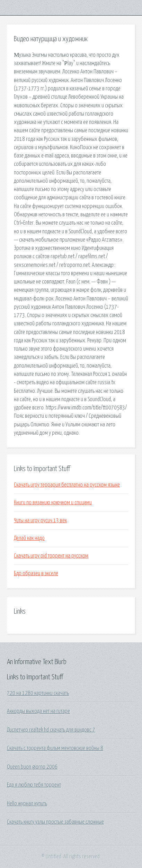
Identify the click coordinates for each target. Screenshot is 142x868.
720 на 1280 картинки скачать (38, 693)
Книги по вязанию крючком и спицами (53, 503)
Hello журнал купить (27, 804)
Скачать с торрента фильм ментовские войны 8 (55, 748)
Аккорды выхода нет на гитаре (38, 711)
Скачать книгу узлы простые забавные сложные (55, 822)
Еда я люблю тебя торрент (34, 785)
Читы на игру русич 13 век (40, 521)
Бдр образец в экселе (36, 573)
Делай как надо (29, 538)
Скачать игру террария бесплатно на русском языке (67, 485)
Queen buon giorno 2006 (32, 767)
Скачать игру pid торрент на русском (51, 556)
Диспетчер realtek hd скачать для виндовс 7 (51, 730)
